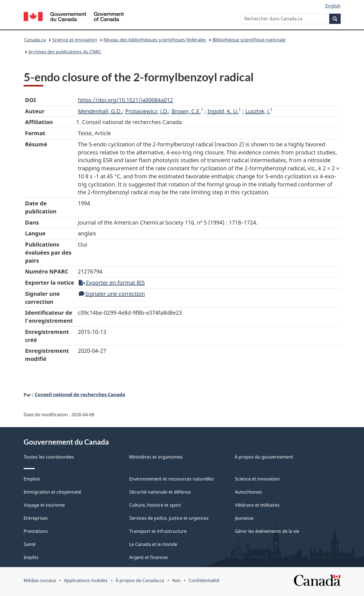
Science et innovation (75, 40)
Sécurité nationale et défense (160, 492)
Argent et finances (149, 557)
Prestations (36, 531)
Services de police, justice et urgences (169, 518)
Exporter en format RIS (112, 283)
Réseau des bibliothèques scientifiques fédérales (155, 40)
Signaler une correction (112, 294)
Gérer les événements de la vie (267, 531)
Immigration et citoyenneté (52, 492)
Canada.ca (35, 40)
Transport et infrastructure (158, 531)
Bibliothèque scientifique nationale (249, 40)
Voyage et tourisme (44, 505)
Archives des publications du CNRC (65, 52)
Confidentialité (204, 580)
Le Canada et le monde (153, 544)
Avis (176, 580)
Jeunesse (244, 518)
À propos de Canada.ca (140, 580)
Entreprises (36, 518)
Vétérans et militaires (257, 505)
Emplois (32, 479)
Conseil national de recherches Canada (80, 394)
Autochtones (248, 492)
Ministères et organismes (156, 457)
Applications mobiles (86, 580)
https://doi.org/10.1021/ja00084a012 (125, 100)
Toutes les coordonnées (49, 457)
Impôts (31, 557)
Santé (30, 544)
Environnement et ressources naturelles (172, 479)
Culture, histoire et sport (155, 505)
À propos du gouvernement (264, 457)
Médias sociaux (40, 580)
